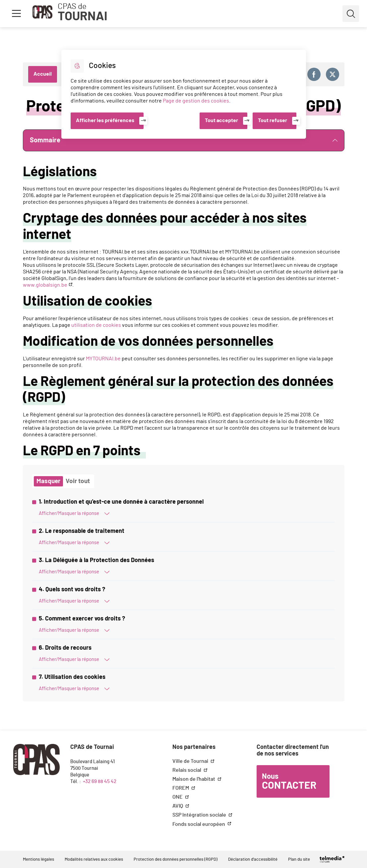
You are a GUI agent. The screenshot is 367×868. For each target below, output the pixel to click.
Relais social (187, 770)
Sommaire (184, 140)
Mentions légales (38, 860)
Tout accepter (221, 120)
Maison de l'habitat (194, 779)
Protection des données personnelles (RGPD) (176, 860)
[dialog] (184, 94)
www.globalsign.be (45, 285)
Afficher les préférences (105, 120)
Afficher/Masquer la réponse (74, 514)
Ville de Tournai (191, 761)
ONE (178, 797)
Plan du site (299, 860)
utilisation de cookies (96, 325)
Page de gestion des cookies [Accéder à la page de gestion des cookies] (196, 101)
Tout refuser (273, 120)
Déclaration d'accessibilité (253, 860)
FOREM (181, 788)
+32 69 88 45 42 (100, 782)
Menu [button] (16, 14)
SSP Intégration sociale (200, 815)
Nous (289, 782)
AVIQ (178, 806)
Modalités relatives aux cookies (94, 860)
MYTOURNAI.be (103, 359)
